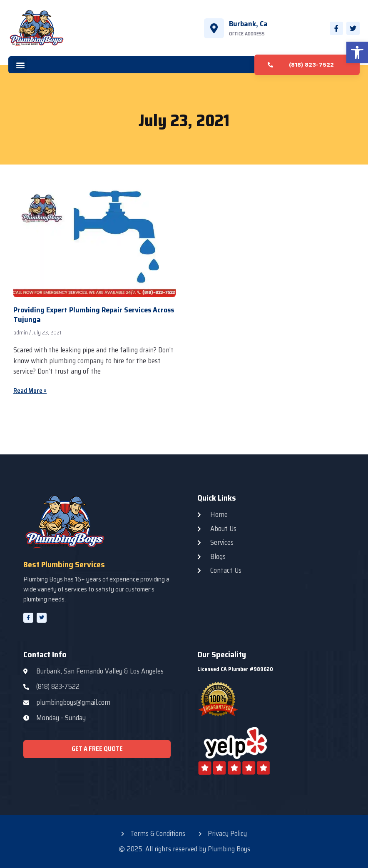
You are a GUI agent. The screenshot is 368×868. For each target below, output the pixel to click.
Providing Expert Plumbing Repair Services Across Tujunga (94, 315)
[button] (357, 52)
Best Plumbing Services (64, 564)
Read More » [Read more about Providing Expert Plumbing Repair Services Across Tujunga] (30, 391)
